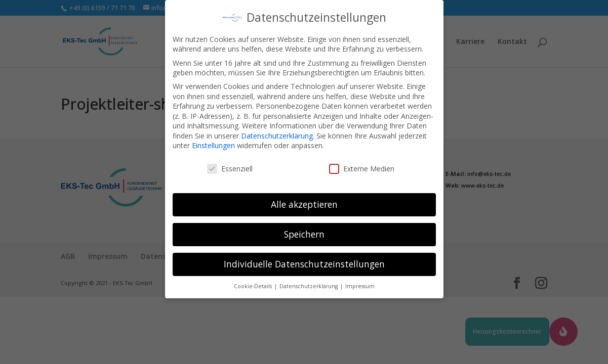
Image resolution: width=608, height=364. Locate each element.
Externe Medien (362, 163)
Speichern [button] (304, 228)
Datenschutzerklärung (277, 130)
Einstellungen (213, 140)
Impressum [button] (360, 280)
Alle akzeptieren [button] (304, 198)
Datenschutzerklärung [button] (309, 280)
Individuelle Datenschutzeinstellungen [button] (304, 258)
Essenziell (230, 163)
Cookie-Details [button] (254, 280)
